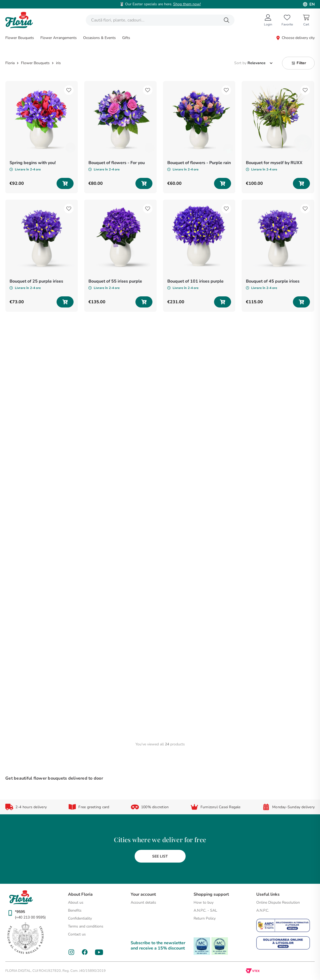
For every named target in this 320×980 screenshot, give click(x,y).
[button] (298, 63)
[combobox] (160, 20)
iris (58, 63)
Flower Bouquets (35, 63)
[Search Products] (227, 20)
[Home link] (10, 63)
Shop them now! (187, 4)
